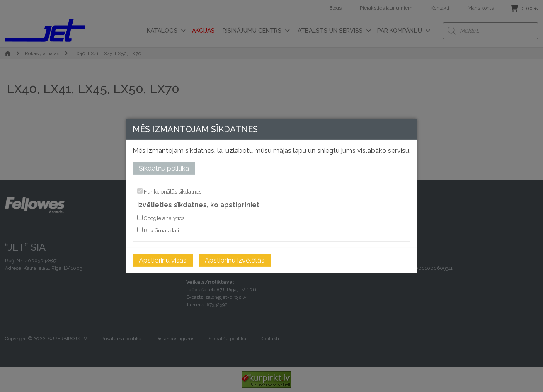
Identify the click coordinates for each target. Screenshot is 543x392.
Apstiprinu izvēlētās (235, 260)
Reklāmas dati (158, 230)
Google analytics (161, 218)
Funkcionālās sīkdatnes (169, 191)
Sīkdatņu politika (164, 168)
